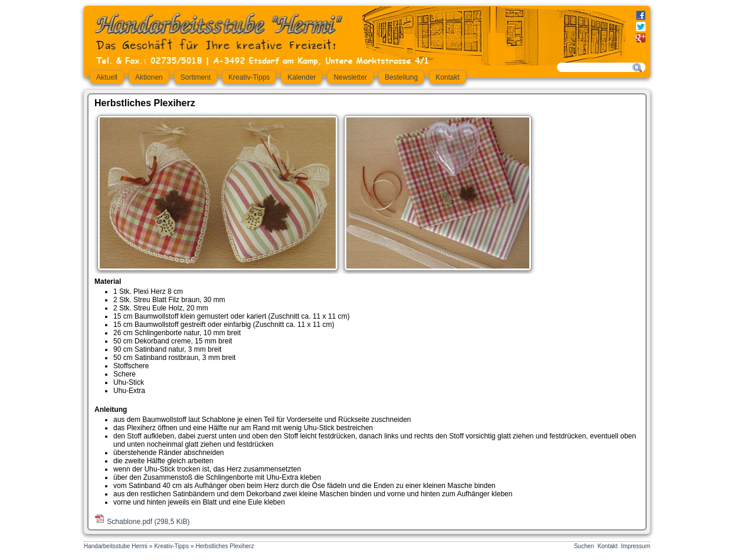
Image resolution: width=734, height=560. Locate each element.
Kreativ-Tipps (249, 77)
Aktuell (107, 77)
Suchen (584, 546)
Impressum (636, 546)
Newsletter (350, 77)
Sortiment (196, 77)
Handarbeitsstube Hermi (116, 546)
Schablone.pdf (148, 522)
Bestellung (401, 77)
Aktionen (149, 77)
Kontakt (448, 77)
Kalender (302, 77)
